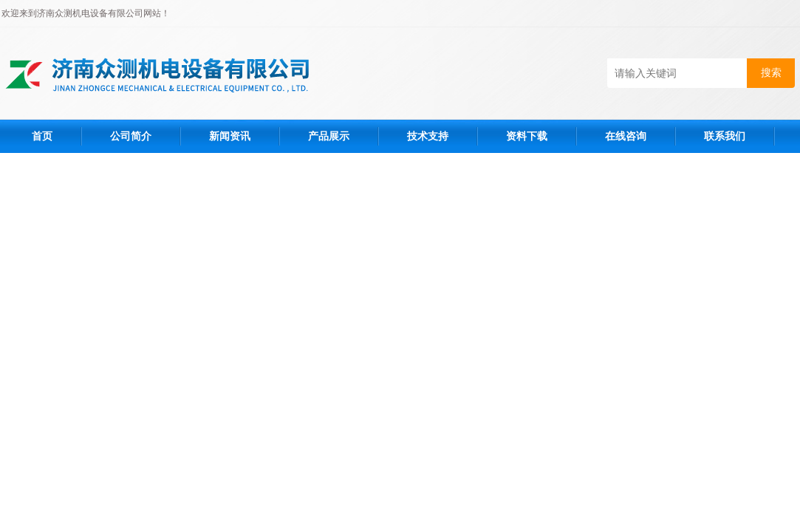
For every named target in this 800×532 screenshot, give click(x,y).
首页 (42, 136)
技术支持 (428, 136)
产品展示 (329, 136)
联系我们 (725, 136)
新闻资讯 (230, 136)
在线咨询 (626, 136)
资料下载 (527, 136)
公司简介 (131, 136)
